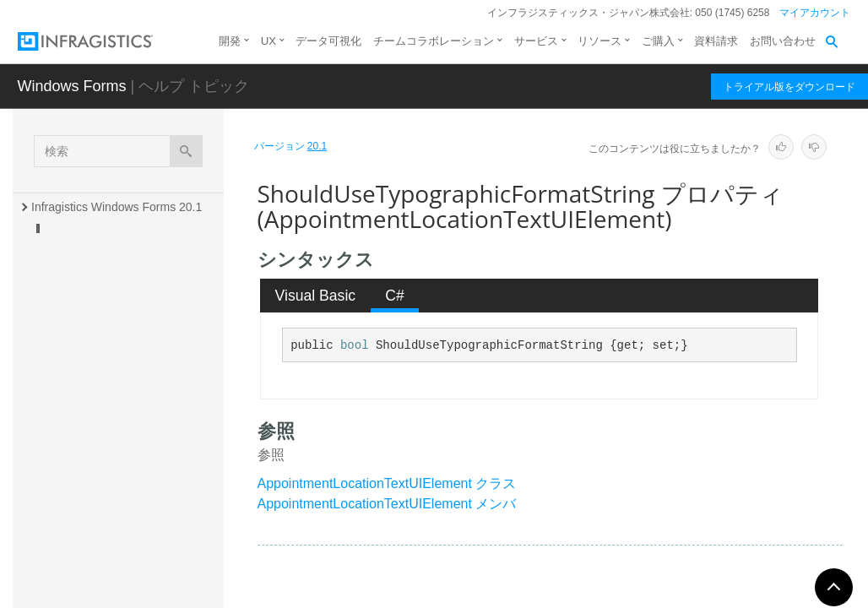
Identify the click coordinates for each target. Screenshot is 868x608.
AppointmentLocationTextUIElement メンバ (387, 504)
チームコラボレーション (434, 41)
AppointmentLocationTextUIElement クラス (387, 483)
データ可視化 (328, 41)
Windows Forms (72, 86)
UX (269, 41)
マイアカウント (815, 13)
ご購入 (658, 41)
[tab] (315, 296)
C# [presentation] (395, 296)
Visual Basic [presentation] (316, 296)
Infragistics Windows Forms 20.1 (117, 207)
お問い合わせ (783, 41)
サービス (536, 41)
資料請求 (716, 41)
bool (355, 345)
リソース (599, 41)
